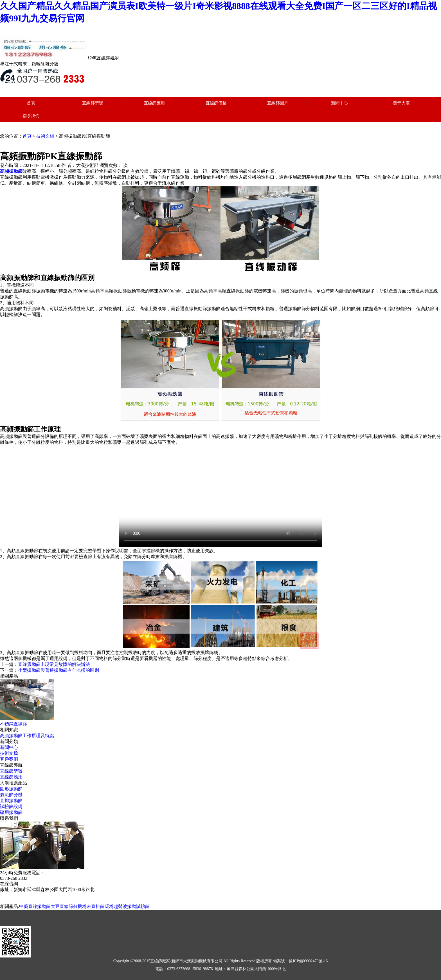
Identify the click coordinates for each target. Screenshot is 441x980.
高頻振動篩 (11, 171)
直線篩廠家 (160, 961)
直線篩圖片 (278, 103)
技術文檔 (45, 136)
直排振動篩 (11, 801)
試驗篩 (143, 906)
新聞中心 (339, 103)
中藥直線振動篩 (35, 906)
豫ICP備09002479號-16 (308, 961)
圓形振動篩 (11, 789)
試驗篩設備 (11, 806)
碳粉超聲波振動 (120, 906)
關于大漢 (401, 103)
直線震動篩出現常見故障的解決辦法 (54, 664)
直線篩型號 (93, 103)
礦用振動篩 (11, 812)
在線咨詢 (9, 884)
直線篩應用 (154, 103)
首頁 (31, 103)
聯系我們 (31, 116)
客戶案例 (9, 759)
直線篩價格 (216, 103)
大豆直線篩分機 (66, 906)
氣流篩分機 (11, 795)
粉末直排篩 (93, 906)
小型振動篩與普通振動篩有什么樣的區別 (58, 670)
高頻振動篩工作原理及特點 (27, 736)
